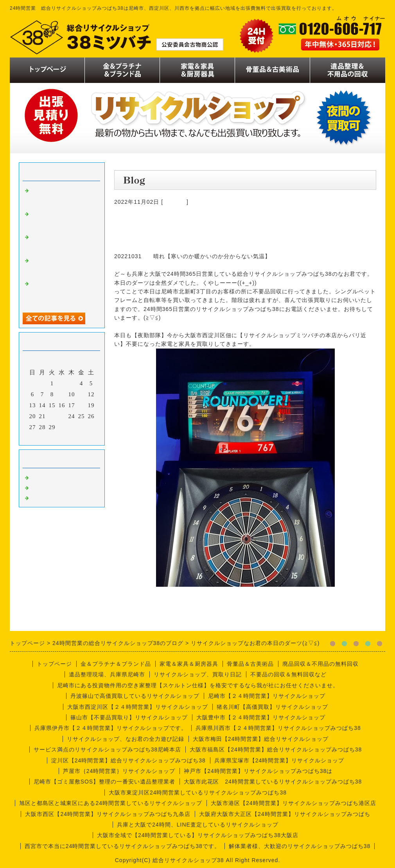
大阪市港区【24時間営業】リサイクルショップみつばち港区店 (294, 803)
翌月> (78, 437)
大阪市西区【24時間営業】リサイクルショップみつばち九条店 (108, 814)
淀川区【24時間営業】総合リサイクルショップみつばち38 (128, 760)
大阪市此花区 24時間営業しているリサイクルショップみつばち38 (273, 782)
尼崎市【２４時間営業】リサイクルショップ (267, 696)
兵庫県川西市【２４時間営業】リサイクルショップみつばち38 (278, 728)
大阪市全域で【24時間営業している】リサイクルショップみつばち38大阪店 (198, 835)
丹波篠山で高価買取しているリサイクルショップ (135, 696)
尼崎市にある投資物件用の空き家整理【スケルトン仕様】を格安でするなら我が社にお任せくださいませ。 (198, 685)
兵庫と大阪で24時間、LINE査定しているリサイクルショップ (198, 825)
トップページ (54, 664)
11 (81, 394)
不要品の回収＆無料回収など (288, 674)
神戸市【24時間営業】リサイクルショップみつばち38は (258, 771)
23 (62, 416)
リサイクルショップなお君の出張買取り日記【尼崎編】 (62, 196)
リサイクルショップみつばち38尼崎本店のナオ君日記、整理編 (62, 220)
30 (62, 427)
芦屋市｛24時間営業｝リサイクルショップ (119, 771)
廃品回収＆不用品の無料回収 (320, 664)
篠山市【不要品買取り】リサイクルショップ (129, 717)
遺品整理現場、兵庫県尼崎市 (107, 674)
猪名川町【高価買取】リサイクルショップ (272, 707)
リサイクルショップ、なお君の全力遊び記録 (126, 739)
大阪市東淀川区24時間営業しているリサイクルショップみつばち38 (198, 793)
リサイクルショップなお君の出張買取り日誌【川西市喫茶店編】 (62, 243)
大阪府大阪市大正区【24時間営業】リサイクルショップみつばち (285, 814)
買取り (40, 477)
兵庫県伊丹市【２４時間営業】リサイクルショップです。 (111, 728)
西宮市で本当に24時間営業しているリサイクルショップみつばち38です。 (122, 846)
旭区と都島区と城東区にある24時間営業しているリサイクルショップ (111, 803)
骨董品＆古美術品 (250, 664)
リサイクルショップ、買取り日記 (198, 674)
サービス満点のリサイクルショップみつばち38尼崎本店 (108, 749)
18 (82, 405)
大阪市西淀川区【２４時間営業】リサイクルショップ (138, 707)
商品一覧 (175, 202)
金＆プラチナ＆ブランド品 (116, 664)
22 (52, 416)
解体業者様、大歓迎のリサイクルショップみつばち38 (300, 846)
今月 (62, 437)
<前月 (46, 437)
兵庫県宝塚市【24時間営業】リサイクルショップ (279, 760)
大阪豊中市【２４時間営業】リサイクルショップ (261, 717)
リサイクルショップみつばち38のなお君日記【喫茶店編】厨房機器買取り (62, 293)
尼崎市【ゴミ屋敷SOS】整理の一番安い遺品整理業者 (105, 782)
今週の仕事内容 (52, 497)
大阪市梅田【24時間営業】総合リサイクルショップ (261, 739)
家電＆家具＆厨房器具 (189, 664)
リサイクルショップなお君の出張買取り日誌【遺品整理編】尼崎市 (62, 266)
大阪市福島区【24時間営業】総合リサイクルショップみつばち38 (276, 749)
